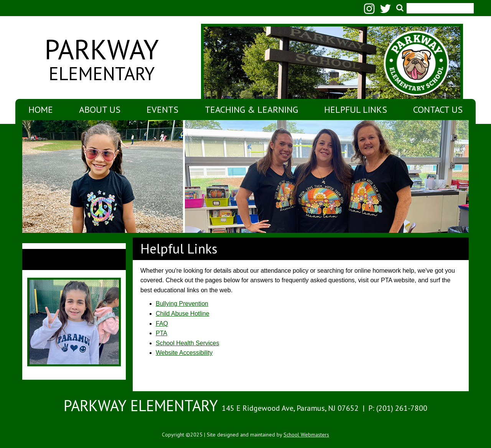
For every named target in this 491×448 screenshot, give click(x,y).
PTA (161, 333)
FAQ (162, 324)
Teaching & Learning (251, 110)
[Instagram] (371, 11)
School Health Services (187, 343)
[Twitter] (387, 11)
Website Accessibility (184, 353)
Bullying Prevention (182, 304)
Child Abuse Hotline (183, 314)
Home (41, 110)
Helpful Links (356, 110)
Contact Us (438, 110)
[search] (438, 4)
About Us (100, 110)
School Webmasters (306, 435)
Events (162, 110)
